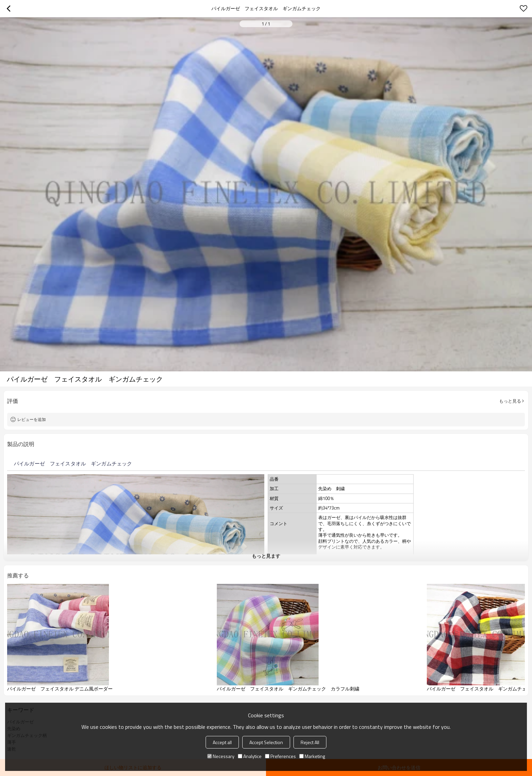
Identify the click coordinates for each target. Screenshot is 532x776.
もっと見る (510, 401)
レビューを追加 (32, 419)
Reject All (310, 742)
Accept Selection (266, 742)
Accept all (222, 742)
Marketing (312, 756)
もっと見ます (266, 556)
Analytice (250, 756)
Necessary (221, 756)
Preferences (280, 756)
